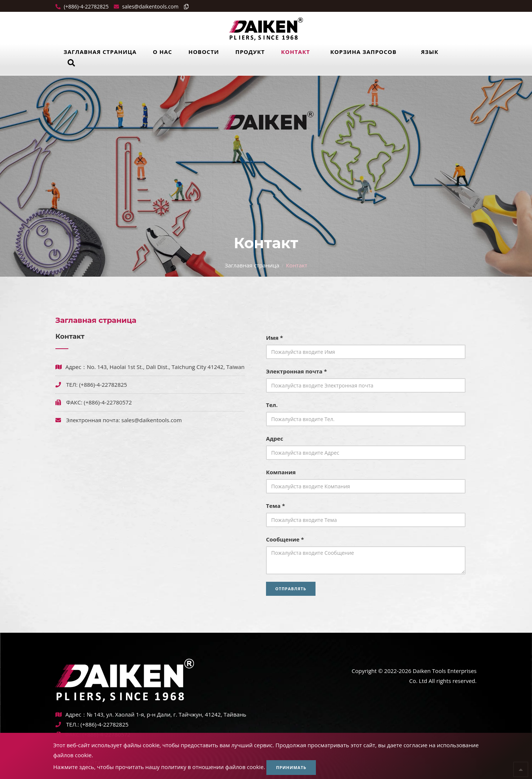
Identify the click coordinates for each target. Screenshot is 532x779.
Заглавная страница (100, 52)
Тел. (272, 405)
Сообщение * (285, 539)
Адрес (274, 438)
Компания (281, 472)
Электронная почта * (296, 371)
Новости (204, 52)
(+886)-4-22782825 (86, 6)
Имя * (274, 338)
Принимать (291, 767)
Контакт (296, 52)
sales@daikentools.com (152, 420)
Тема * (275, 506)
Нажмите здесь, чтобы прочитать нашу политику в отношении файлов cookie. (159, 767)
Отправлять (291, 589)
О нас (163, 52)
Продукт (250, 52)
